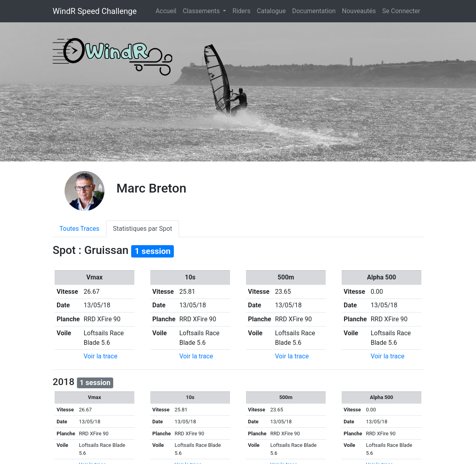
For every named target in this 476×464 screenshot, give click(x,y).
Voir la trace (101, 356)
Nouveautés (359, 11)
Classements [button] (202, 11)
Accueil (167, 10)
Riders (241, 11)
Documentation (314, 11)
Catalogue (271, 11)
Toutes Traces (79, 229)
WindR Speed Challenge (95, 11)
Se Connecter (401, 11)
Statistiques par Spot (143, 229)
